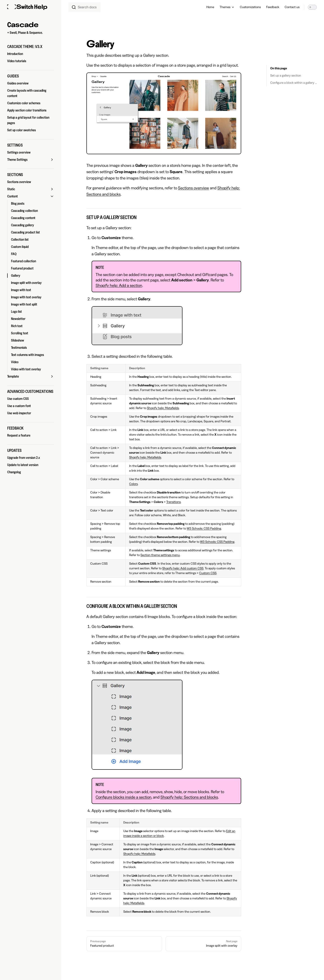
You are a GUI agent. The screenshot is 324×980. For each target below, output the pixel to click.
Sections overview (193, 188)
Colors (133, 484)
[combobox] (84, 7)
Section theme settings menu (160, 555)
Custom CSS (208, 573)
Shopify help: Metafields (163, 408)
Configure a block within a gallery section (294, 83)
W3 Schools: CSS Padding (204, 529)
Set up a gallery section (286, 76)
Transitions (173, 502)
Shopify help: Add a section (119, 285)
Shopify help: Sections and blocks (189, 797)
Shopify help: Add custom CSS (183, 568)
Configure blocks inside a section (124, 797)
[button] (31, 47)
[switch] (312, 7)
